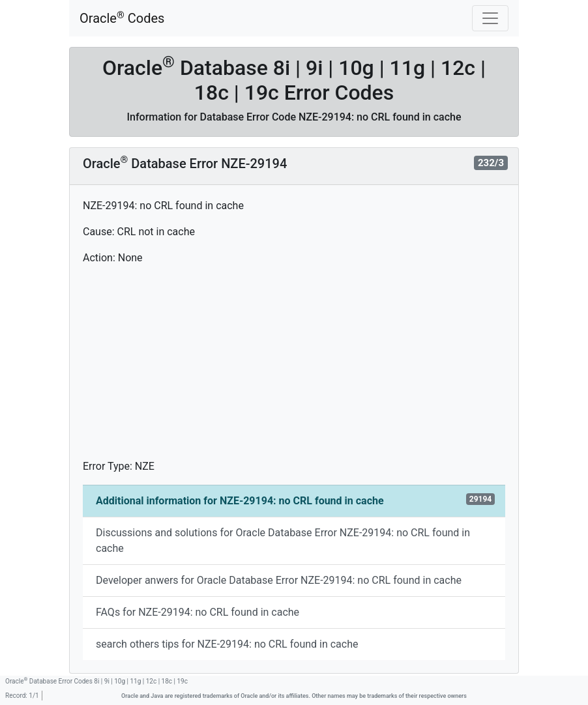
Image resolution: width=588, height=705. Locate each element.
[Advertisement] (294, 367)
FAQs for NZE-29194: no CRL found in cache (198, 612)
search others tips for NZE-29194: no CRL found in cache (227, 644)
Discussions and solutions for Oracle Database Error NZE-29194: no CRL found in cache (283, 540)
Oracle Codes (122, 18)
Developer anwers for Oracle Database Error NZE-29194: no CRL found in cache (279, 580)
